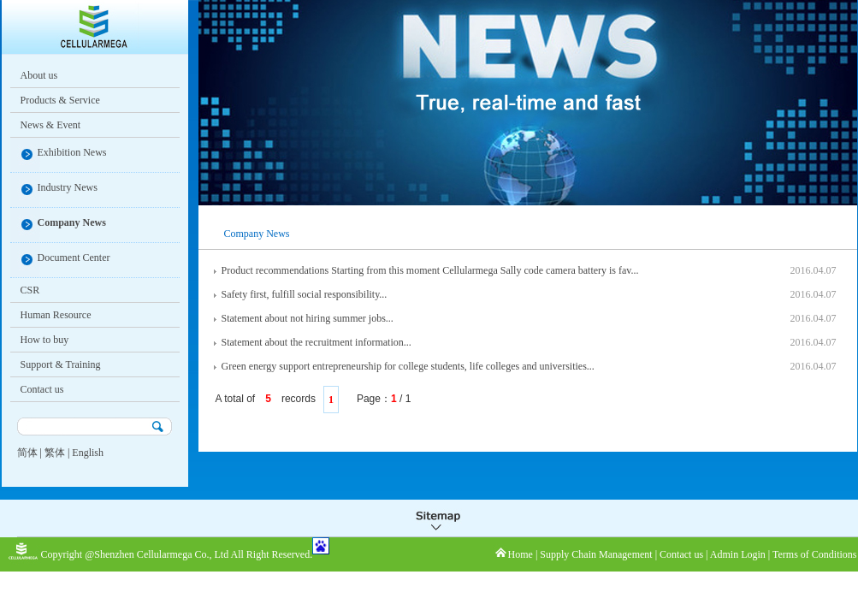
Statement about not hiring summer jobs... (308, 318)
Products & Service (60, 100)
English (88, 453)
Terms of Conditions (815, 554)
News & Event (51, 125)
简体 (27, 453)
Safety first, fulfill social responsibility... (305, 294)
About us (39, 75)
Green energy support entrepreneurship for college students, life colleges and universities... (408, 366)
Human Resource (56, 315)
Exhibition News (72, 152)
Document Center (74, 258)
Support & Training (61, 364)
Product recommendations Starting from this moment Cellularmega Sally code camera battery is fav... (430, 270)
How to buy (45, 340)
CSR (30, 290)
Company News (72, 222)
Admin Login (738, 554)
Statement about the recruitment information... (317, 342)
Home (521, 554)
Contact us (42, 389)
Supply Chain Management (596, 554)
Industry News (68, 187)
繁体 (55, 453)
